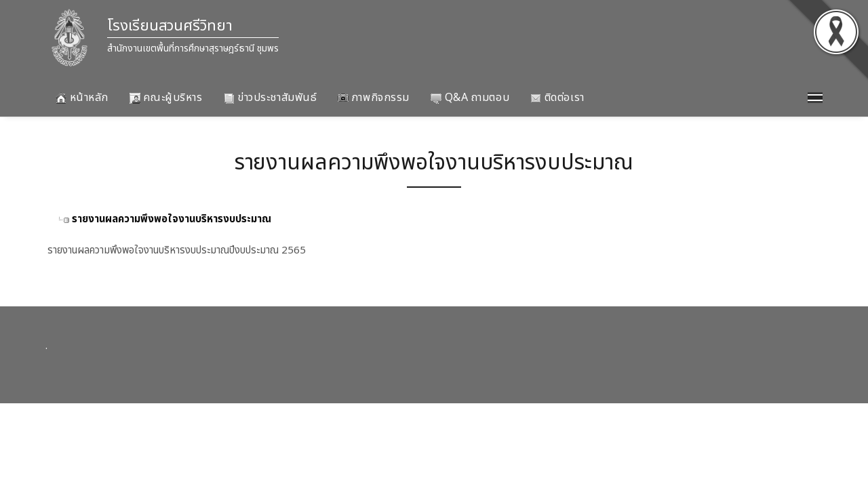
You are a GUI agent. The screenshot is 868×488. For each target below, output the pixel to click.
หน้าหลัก (82, 98)
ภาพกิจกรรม (374, 98)
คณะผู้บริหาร (166, 98)
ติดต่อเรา (557, 98)
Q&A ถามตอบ (470, 98)
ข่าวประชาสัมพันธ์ (271, 98)
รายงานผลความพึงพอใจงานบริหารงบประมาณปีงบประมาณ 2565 (177, 250)
